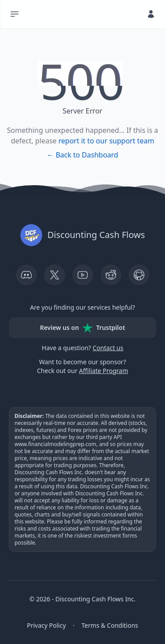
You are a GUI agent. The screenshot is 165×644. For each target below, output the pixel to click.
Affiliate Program (104, 371)
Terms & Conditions (110, 625)
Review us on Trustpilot (83, 328)
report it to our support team (106, 141)
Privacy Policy (46, 625)
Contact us (108, 348)
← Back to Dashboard (82, 155)
